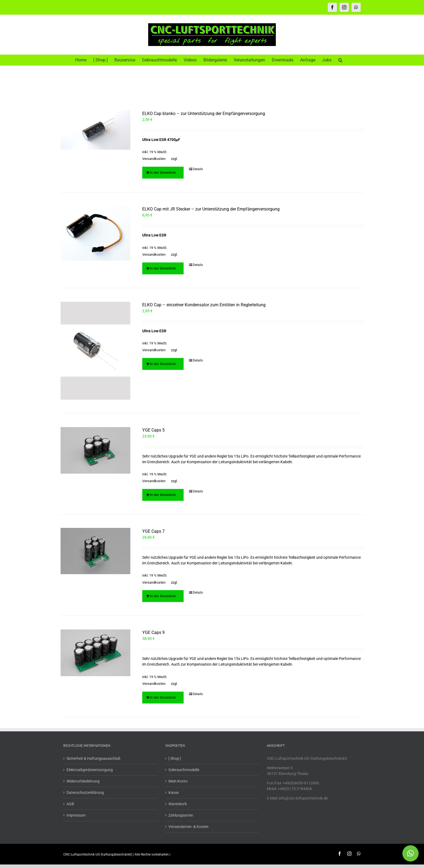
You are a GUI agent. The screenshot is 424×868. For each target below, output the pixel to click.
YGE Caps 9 (153, 633)
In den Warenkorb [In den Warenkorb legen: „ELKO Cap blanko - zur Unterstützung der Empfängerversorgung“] (163, 173)
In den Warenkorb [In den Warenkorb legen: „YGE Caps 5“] (163, 495)
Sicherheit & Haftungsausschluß (93, 759)
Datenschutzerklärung (85, 793)
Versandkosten (154, 159)
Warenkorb (178, 804)
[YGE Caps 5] (95, 451)
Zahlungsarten (181, 816)
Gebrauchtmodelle (184, 770)
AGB (70, 804)
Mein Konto (178, 782)
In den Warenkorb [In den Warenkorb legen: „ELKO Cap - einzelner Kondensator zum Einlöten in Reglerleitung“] (163, 364)
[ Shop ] (175, 759)
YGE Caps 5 (153, 431)
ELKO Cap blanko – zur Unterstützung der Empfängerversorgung (204, 114)
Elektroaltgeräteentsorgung (90, 770)
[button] (340, 60)
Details (198, 169)
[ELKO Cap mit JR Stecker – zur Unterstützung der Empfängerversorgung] (95, 233)
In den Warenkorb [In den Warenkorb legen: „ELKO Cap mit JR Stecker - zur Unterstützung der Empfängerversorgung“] (163, 268)
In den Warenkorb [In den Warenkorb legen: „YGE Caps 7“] (163, 597)
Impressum (76, 816)
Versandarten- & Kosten (188, 827)
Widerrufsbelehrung (83, 782)
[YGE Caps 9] (95, 653)
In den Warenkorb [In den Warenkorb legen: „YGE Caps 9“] (163, 698)
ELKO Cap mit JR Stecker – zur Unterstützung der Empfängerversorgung (211, 209)
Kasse (174, 793)
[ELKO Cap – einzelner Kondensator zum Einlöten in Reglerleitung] (95, 351)
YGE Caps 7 (153, 532)
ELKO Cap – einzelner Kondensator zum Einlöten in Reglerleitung (204, 305)
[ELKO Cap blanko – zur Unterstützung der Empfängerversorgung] (95, 130)
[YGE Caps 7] (95, 552)
